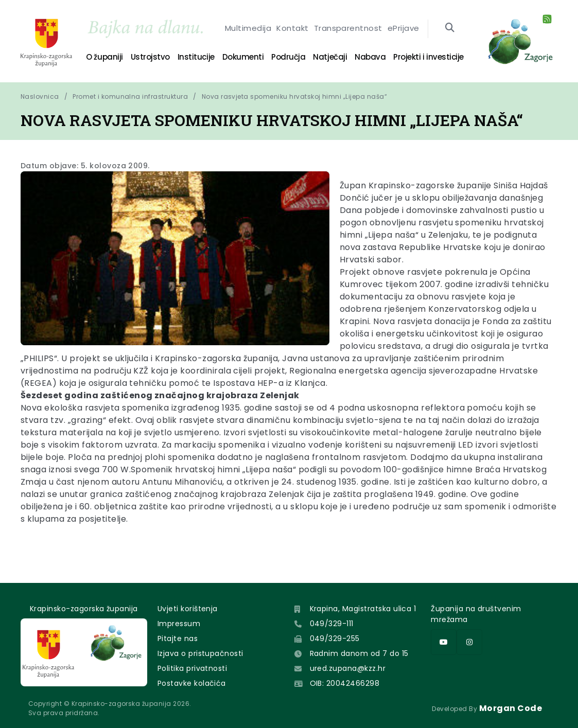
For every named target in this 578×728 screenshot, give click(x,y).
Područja (288, 57)
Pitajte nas (178, 638)
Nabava (370, 57)
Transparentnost (348, 29)
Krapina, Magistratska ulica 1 (363, 609)
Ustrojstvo (150, 57)
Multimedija (248, 29)
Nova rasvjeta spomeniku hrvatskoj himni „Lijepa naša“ (294, 96)
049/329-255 (335, 638)
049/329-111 (332, 624)
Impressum (179, 624)
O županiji (104, 57)
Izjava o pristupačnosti (200, 653)
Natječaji (330, 57)
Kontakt (292, 29)
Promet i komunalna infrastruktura (130, 96)
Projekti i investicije (428, 57)
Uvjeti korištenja (188, 609)
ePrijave (404, 29)
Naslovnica (40, 96)
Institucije (196, 57)
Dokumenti (243, 57)
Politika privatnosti (192, 668)
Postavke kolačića (192, 683)
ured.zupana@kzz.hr (348, 668)
